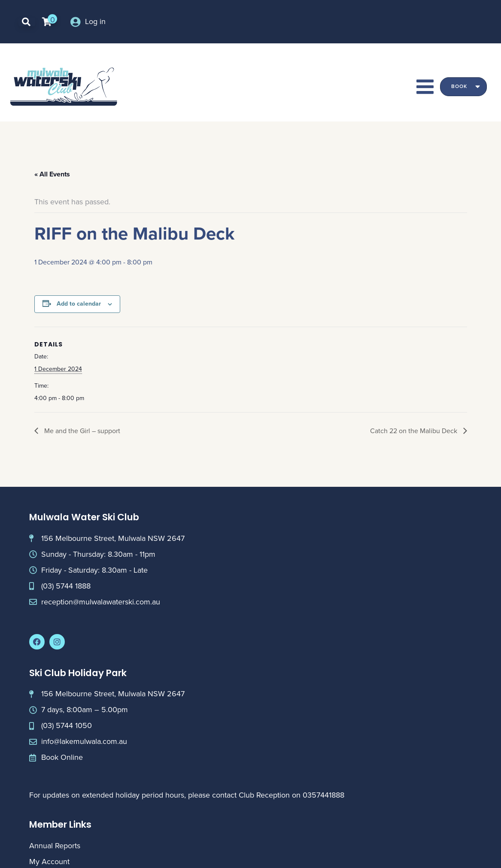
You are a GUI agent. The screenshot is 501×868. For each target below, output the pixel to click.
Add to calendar (79, 304)
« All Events (52, 174)
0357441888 (323, 795)
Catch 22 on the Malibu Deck (414, 431)
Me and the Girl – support (81, 431)
